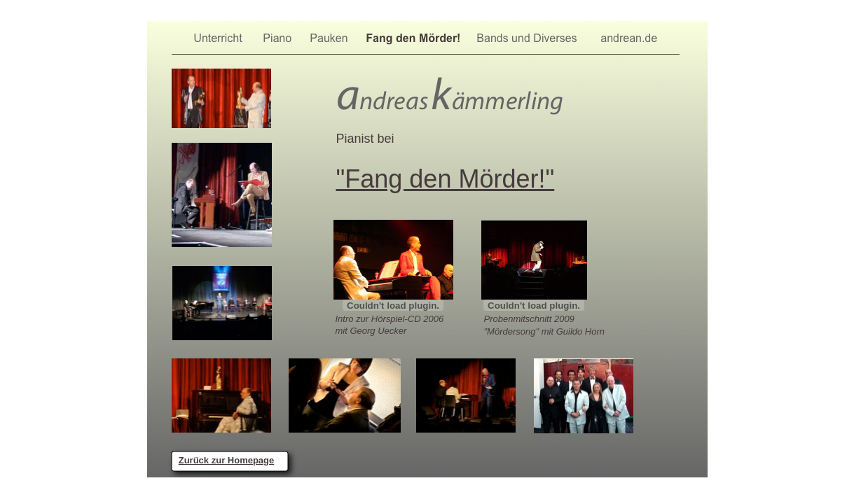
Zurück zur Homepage (227, 460)
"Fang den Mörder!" (446, 179)
